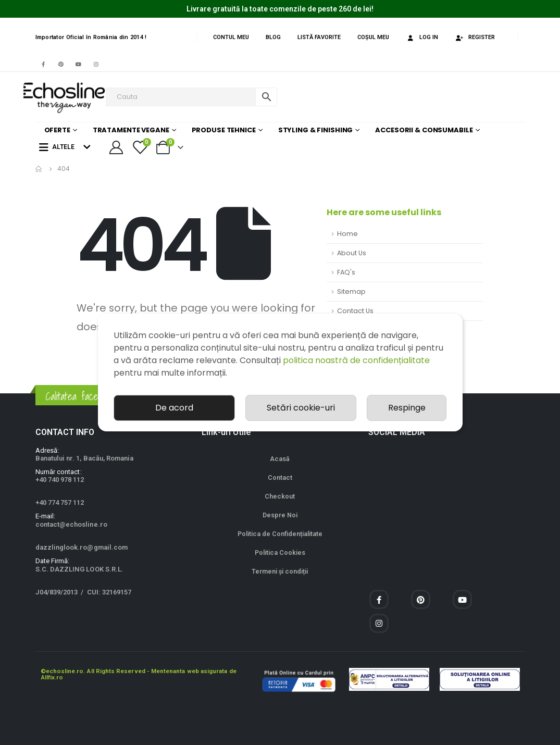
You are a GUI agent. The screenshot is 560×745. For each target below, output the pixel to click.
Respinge (407, 408)
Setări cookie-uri (301, 408)
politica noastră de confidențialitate (356, 360)
